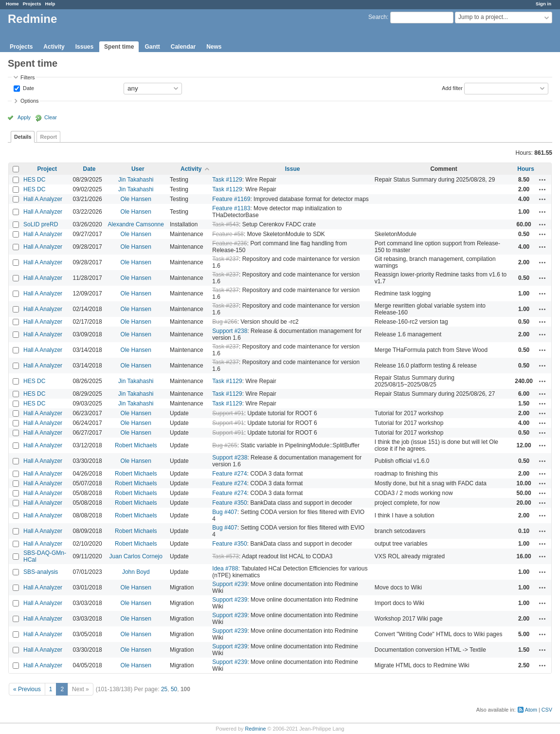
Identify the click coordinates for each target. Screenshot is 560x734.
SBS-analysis (41, 572)
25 (164, 689)
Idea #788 (225, 569)
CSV (547, 710)
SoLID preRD (41, 224)
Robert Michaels (136, 445)
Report (48, 137)
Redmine (255, 729)
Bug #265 (225, 445)
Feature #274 (229, 474)
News (214, 47)
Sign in (543, 4)
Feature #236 (229, 243)
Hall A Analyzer (43, 199)
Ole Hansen (136, 199)
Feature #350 (229, 503)
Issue (293, 169)
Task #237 (226, 259)
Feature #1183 (231, 208)
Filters (27, 77)
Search (378, 17)
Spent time (119, 47)
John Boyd (136, 572)
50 (174, 689)
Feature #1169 (231, 199)
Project (47, 169)
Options (29, 101)
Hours (526, 169)
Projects (32, 4)
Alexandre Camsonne (136, 224)
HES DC (34, 180)
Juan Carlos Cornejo (136, 556)
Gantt (152, 47)
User (138, 169)
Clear (51, 117)
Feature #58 (228, 234)
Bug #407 (225, 512)
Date (28, 88)
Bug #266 (225, 322)
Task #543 (226, 224)
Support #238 (230, 331)
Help (50, 4)
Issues (84, 47)
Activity (54, 47)
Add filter (452, 88)
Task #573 (226, 556)
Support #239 (230, 584)
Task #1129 (227, 180)
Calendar (183, 47)
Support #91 (228, 413)
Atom (531, 710)
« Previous (27, 689)
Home (12, 4)
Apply (24, 117)
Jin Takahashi (136, 180)
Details (23, 137)
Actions (542, 180)
